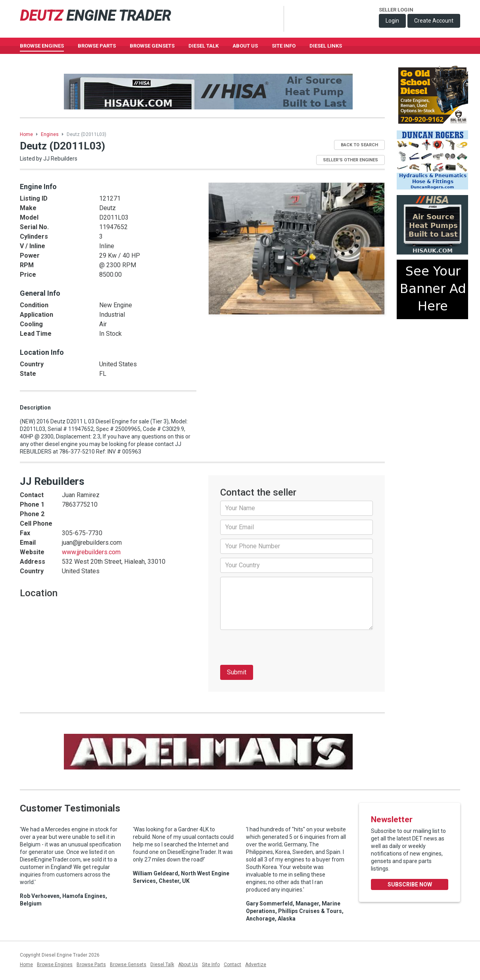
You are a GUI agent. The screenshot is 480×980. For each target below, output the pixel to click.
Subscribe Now (410, 884)
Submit (237, 672)
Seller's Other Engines (350, 160)
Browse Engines (42, 46)
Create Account (434, 21)
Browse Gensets (128, 965)
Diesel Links (326, 46)
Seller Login (396, 10)
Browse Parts (97, 46)
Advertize (256, 965)
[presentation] (280, 649)
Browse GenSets (152, 46)
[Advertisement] (432, 354)
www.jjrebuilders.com (91, 552)
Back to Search (359, 145)
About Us (245, 46)
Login (392, 21)
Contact (232, 965)
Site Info (284, 46)
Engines (50, 134)
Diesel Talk (204, 46)
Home (26, 134)
